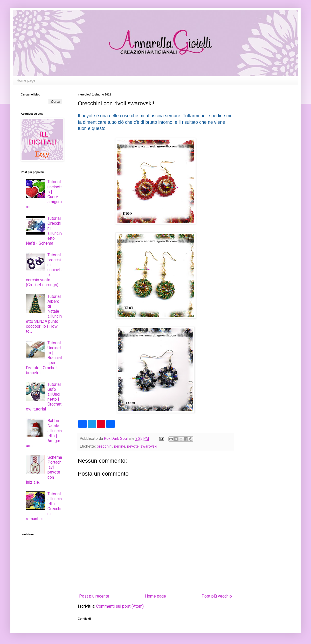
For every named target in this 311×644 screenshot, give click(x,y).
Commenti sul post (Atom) (120, 606)
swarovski (149, 446)
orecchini (105, 446)
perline (120, 446)
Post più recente (94, 596)
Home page (26, 80)
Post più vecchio (217, 596)
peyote (133, 446)
